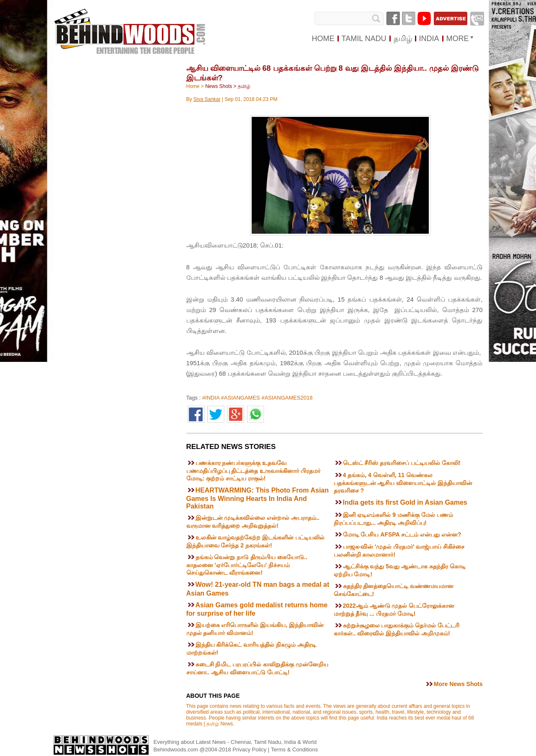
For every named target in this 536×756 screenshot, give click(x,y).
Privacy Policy (250, 750)
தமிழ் (244, 86)
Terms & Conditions (295, 750)
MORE (458, 39)
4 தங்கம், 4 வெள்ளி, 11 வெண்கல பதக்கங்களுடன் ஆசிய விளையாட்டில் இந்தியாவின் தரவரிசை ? (403, 483)
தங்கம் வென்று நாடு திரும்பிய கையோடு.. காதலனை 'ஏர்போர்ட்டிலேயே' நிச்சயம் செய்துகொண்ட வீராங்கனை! (247, 565)
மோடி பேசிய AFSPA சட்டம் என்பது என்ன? (402, 534)
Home (193, 86)
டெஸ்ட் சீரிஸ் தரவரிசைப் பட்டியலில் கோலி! (402, 463)
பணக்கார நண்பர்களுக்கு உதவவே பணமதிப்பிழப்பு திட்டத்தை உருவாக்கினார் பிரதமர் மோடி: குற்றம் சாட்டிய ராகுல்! (254, 471)
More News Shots (458, 684)
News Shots (219, 86)
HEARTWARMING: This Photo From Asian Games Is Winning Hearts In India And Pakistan (258, 498)
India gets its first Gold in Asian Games (405, 502)
